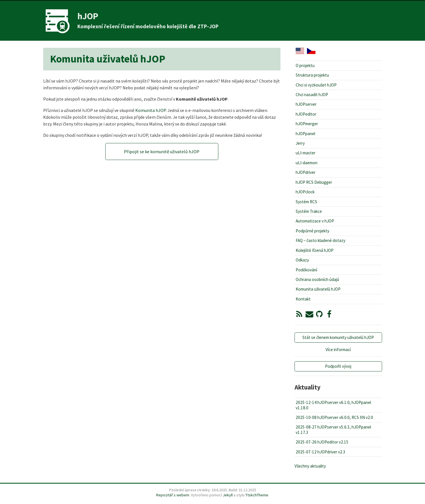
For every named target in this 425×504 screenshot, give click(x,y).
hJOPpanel (305, 134)
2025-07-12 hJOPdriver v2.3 (321, 452)
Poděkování (306, 270)
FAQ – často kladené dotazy (321, 240)
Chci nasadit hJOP (312, 95)
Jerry (300, 143)
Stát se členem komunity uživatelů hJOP (338, 337)
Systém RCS (306, 202)
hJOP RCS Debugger (314, 182)
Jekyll (228, 495)
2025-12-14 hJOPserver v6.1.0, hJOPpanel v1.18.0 (333, 405)
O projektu (305, 65)
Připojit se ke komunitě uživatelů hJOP (162, 152)
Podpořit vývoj (338, 366)
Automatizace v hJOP (315, 221)
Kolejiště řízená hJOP (315, 250)
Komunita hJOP (151, 110)
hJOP (88, 16)
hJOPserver (306, 104)
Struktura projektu (312, 75)
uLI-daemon (307, 163)
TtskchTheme (257, 495)
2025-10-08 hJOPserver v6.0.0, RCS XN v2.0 (334, 417)
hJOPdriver (306, 172)
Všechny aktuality (310, 466)
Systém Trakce (309, 211)
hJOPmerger (307, 124)
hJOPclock (305, 192)
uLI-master (306, 153)
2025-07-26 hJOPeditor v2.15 (322, 442)
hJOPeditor (306, 114)
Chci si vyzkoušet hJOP (316, 85)
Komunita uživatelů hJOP (318, 289)
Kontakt (303, 299)
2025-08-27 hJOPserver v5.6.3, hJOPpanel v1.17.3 (333, 430)
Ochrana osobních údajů (317, 279)
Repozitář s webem (173, 495)
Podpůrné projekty (312, 231)
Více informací (338, 350)
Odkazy (302, 260)
